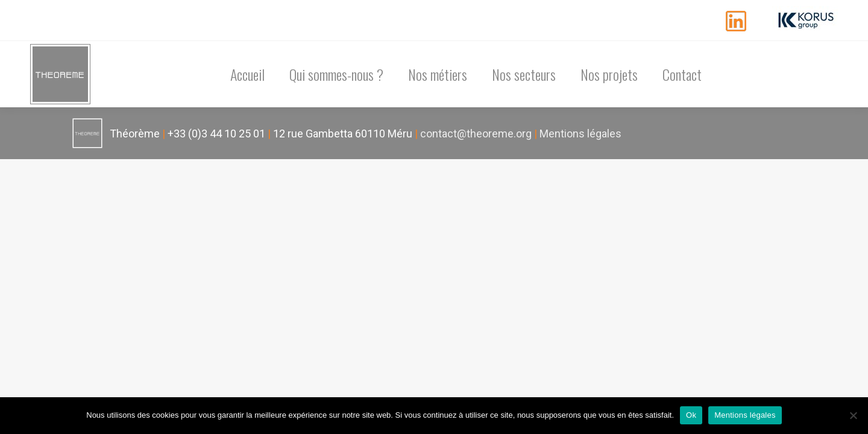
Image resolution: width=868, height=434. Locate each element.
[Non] (853, 415)
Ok (691, 415)
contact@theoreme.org (476, 134)
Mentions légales (580, 134)
